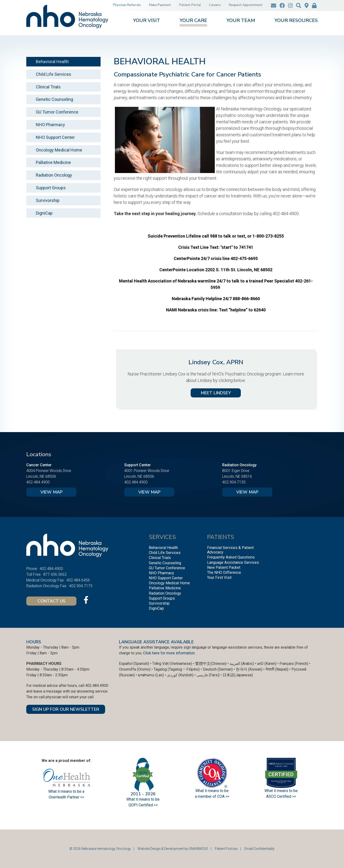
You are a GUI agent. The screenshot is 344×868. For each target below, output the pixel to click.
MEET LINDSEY (216, 393)
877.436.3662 (55, 574)
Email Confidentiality (259, 849)
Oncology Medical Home (59, 150)
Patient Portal (190, 5)
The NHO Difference (224, 572)
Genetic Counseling (54, 99)
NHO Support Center (55, 137)
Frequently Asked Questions (231, 557)
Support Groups (51, 188)
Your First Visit (219, 578)
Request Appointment (246, 5)
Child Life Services (54, 74)
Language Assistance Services (233, 562)
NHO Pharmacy (50, 125)
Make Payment (160, 5)
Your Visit (147, 21)
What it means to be (281, 791)
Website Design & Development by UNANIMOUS (173, 849)
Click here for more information (169, 653)
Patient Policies (226, 849)
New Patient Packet (224, 567)
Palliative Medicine (53, 162)
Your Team (241, 21)
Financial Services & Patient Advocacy (230, 550)
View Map (51, 492)
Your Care (193, 21)
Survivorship (48, 200)
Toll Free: (34, 574)
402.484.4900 (38, 482)
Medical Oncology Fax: (45, 580)
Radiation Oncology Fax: (47, 586)
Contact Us (51, 601)
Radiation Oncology (54, 175)
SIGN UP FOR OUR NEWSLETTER (66, 709)
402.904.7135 (234, 482)
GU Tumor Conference (57, 112)
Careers (215, 5)
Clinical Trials (48, 87)
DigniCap (44, 213)
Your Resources (296, 21)
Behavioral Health (52, 62)
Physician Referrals (127, 5)
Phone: (32, 569)
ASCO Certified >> (281, 796)
